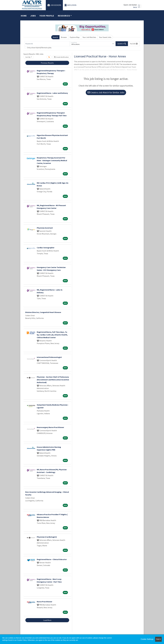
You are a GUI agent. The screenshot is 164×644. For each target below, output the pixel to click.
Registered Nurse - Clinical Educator (52, 559)
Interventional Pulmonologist (49, 357)
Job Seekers (54, 5)
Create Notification (61, 57)
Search (55, 37)
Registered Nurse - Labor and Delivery (52, 93)
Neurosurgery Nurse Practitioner (50, 427)
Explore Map (75, 37)
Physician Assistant (45, 228)
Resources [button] (64, 16)
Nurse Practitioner (44, 602)
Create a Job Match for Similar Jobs (106, 92)
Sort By (28, 57)
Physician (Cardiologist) (47, 537)
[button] (134, 44)
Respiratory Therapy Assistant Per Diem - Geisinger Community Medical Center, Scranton (52, 160)
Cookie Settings (147, 639)
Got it (158, 639)
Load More (47, 620)
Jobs (33, 16)
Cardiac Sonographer (46, 248)
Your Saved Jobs (105, 37)
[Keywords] (47, 44)
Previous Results (47, 63)
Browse (64, 37)
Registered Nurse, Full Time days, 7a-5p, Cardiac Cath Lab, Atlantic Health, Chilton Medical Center (52, 335)
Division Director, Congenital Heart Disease (43, 312)
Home (24, 16)
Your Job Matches (89, 37)
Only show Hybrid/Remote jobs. (39, 48)
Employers (71, 5)
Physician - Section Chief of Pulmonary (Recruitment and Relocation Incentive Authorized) (53, 380)
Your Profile (47, 16)
